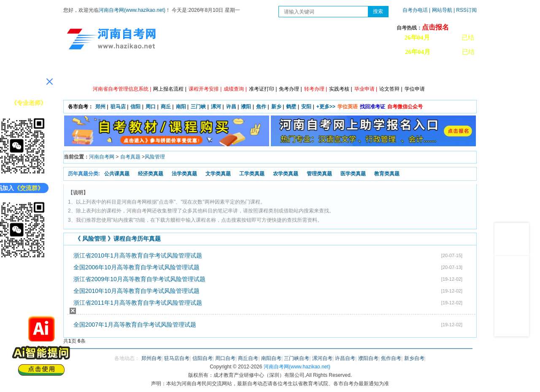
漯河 (216, 107)
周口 (151, 107)
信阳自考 (202, 358)
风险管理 (155, 157)
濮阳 (246, 107)
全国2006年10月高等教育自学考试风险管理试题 (136, 267)
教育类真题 (387, 174)
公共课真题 (117, 174)
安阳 (306, 107)
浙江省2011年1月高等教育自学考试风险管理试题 (138, 303)
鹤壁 (291, 107)
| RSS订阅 (465, 10)
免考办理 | (290, 89)
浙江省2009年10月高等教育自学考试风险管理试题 (139, 279)
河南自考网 (102, 157)
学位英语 (348, 107)
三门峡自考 (297, 358)
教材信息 (390, 72)
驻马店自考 (177, 358)
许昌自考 (345, 358)
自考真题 (130, 157)
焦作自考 (391, 358)
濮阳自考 (368, 358)
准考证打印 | (263, 89)
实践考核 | (340, 89)
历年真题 (352, 72)
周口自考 (225, 358)
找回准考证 (373, 107)
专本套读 (276, 72)
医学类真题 (353, 174)
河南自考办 (431, 72)
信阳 (135, 107)
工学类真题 (252, 174)
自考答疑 (314, 72)
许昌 (231, 107)
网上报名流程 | (170, 89)
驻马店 (118, 107)
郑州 (100, 107)
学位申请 (415, 89)
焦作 (261, 107)
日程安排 (200, 72)
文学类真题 (218, 174)
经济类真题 (151, 174)
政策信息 (124, 72)
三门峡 (198, 107)
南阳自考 (271, 358)
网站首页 (86, 72)
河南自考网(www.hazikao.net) (132, 10)
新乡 (276, 107)
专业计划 (238, 72)
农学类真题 (286, 174)
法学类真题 (184, 174)
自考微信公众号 (405, 107)
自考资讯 (162, 72)
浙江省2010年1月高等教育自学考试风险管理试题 (138, 255)
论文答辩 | (391, 89)
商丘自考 (248, 358)
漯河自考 (322, 358)
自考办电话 (415, 10)
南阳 (181, 107)
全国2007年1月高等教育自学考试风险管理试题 (135, 325)
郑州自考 (151, 358)
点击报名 (435, 27)
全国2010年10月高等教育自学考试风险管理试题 (136, 291)
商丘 (166, 107)
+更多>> (326, 107)
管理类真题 (319, 174)
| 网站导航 (441, 10)
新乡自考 (414, 358)
